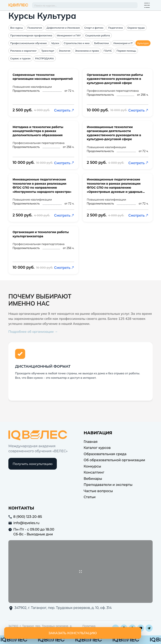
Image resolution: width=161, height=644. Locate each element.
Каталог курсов (97, 448)
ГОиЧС (108, 51)
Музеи (55, 43)
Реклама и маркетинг (23, 51)
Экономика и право (87, 51)
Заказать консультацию (73, 633)
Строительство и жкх (77, 43)
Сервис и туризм (20, 58)
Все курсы (17, 28)
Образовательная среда (105, 454)
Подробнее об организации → (33, 332)
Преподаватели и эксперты (108, 485)
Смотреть (64, 110)
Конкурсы (92, 466)
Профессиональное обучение (29, 43)
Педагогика (116, 28)
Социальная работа (98, 35)
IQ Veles (18, 5)
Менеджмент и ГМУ (69, 35)
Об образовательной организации (114, 460)
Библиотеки (101, 43)
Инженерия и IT (123, 43)
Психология (35, 28)
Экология (65, 51)
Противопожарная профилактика (31, 35)
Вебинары (93, 479)
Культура (143, 43)
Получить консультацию (33, 464)
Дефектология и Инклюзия (63, 28)
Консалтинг (94, 472)
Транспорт (48, 51)
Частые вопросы (98, 491)
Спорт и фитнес (94, 28)
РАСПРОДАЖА (45, 58)
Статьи (90, 497)
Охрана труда (136, 28)
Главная (91, 442)
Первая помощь (126, 51)
